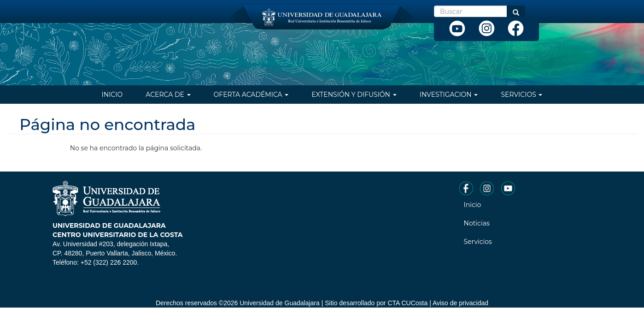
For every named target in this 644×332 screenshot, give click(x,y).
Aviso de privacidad (460, 303)
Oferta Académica (251, 95)
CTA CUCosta (407, 303)
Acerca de (168, 95)
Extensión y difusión (354, 95)
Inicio (112, 95)
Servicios (521, 95)
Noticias (477, 223)
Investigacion (449, 95)
